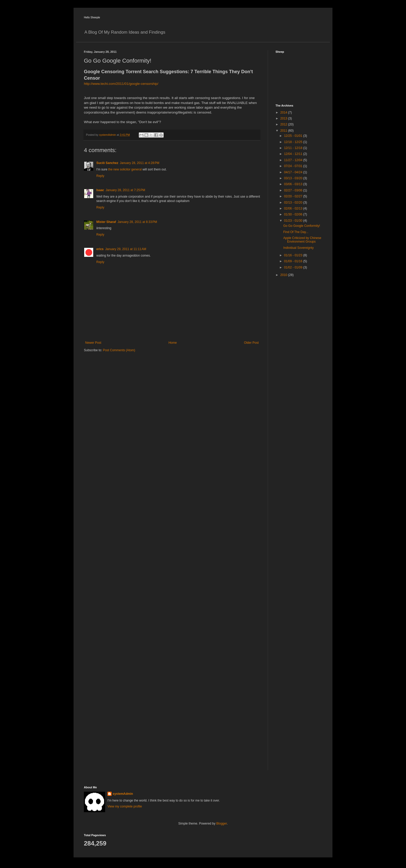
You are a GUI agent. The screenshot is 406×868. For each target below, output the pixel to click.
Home (173, 343)
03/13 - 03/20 (294, 178)
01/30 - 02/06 (294, 214)
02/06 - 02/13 (294, 208)
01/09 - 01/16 (294, 261)
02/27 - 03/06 (294, 190)
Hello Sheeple (92, 17)
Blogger (222, 824)
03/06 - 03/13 (294, 184)
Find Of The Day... (296, 232)
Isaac (100, 190)
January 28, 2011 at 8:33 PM (137, 222)
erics (100, 249)
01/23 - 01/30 (294, 221)
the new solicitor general (125, 169)
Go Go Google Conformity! (302, 226)
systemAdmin (123, 794)
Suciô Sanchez (107, 163)
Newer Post (93, 343)
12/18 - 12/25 (294, 142)
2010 (284, 275)
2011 (284, 131)
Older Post (251, 343)
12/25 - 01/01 (294, 136)
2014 (284, 113)
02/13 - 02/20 (294, 203)
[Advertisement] (296, 363)
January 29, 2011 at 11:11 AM (126, 249)
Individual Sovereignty (298, 248)
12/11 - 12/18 (294, 148)
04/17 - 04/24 (294, 172)
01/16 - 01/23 (294, 255)
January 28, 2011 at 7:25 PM (125, 190)
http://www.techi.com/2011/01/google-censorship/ (121, 84)
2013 (284, 118)
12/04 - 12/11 (294, 154)
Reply (100, 176)
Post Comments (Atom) (119, 350)
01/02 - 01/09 (294, 267)
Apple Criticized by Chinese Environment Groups (302, 240)
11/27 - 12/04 (294, 160)
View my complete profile (125, 806)
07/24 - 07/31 (294, 166)
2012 (284, 124)
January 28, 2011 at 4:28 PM (140, 163)
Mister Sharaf (106, 222)
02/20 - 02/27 (294, 196)
